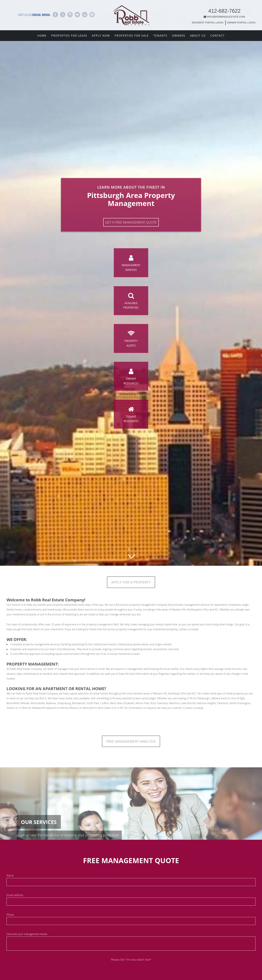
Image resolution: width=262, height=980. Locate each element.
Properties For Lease (69, 36)
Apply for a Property (131, 582)
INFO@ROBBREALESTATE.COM (206, 15)
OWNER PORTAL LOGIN (222, 21)
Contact (218, 36)
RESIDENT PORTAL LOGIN (189, 21)
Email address (15, 896)
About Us (198, 36)
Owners (179, 36)
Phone (10, 916)
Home (42, 36)
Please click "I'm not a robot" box (131, 961)
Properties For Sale (132, 36)
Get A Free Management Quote (131, 214)
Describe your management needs (27, 936)
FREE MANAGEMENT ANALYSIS (131, 742)
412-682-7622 (206, 9)
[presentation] (131, 970)
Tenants (160, 36)
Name (10, 877)
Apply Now (101, 36)
